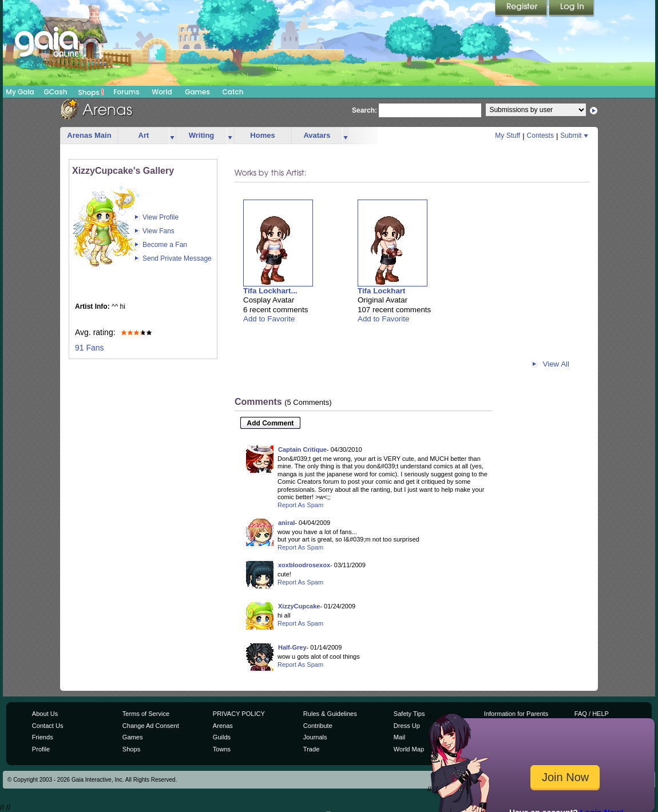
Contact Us (48, 726)
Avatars (317, 135)
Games (197, 92)
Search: (364, 110)
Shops (91, 92)
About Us (45, 714)
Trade (311, 749)
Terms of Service (146, 714)
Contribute (318, 726)
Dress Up (407, 726)
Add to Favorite (269, 319)
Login (572, 9)
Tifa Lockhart (381, 291)
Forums (126, 92)
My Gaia (20, 92)
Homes (262, 135)
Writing (202, 135)
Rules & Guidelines (330, 714)
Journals (315, 737)
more (172, 136)
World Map (409, 749)
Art (144, 135)
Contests (540, 136)
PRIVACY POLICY (239, 714)
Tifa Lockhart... (270, 291)
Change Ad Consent (151, 726)
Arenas (223, 726)
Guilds (222, 737)
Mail (399, 737)
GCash (56, 92)
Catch (233, 92)
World (162, 92)
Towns (222, 749)
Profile (41, 749)
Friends (43, 737)
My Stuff (508, 136)
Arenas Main (89, 135)
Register (522, 9)
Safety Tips (409, 714)
